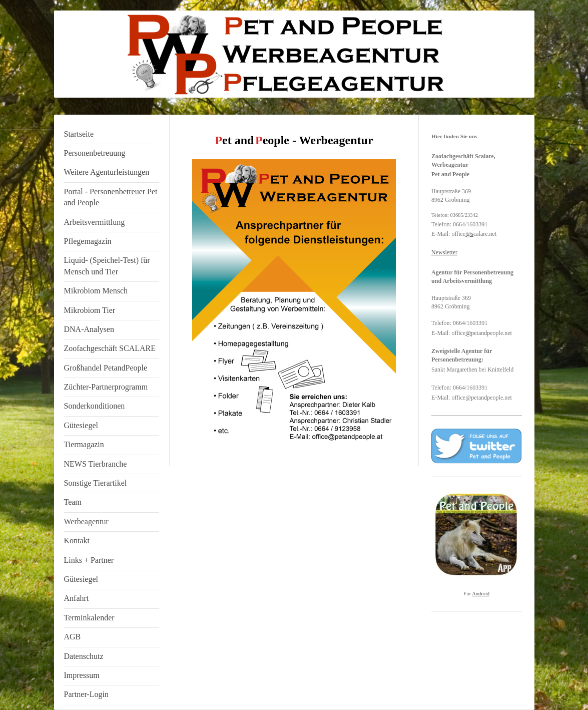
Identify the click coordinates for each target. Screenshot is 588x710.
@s (469, 234)
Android (481, 594)
